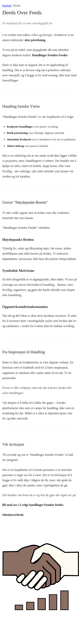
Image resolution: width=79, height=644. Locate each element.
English (7, 5)
